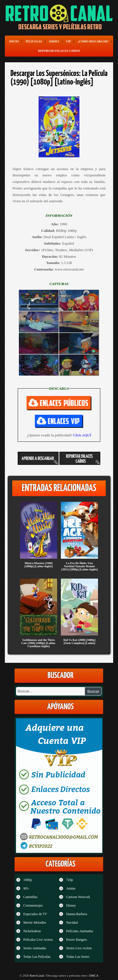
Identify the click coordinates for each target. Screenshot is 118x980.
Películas (34, 41)
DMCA (94, 975)
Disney (71, 905)
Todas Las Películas (37, 957)
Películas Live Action (38, 940)
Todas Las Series (78, 957)
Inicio (14, 41)
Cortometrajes (33, 905)
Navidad (72, 923)
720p (69, 880)
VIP (68, 41)
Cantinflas (30, 897)
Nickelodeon (32, 931)
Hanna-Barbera (76, 914)
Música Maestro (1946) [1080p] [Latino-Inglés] (39, 565)
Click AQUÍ (82, 435)
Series (54, 41)
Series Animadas (35, 948)
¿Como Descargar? (93, 41)
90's (26, 888)
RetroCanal (37, 975)
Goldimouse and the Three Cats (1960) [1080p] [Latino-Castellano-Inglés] (39, 643)
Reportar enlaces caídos (59, 51)
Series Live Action (79, 948)
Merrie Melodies (35, 923)
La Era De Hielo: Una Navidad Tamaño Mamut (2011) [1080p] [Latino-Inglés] (79, 566)
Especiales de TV (35, 914)
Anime (71, 888)
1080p (27, 880)
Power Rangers (76, 940)
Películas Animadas (79, 931)
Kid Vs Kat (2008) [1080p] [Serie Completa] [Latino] (79, 641)
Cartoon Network (78, 897)
